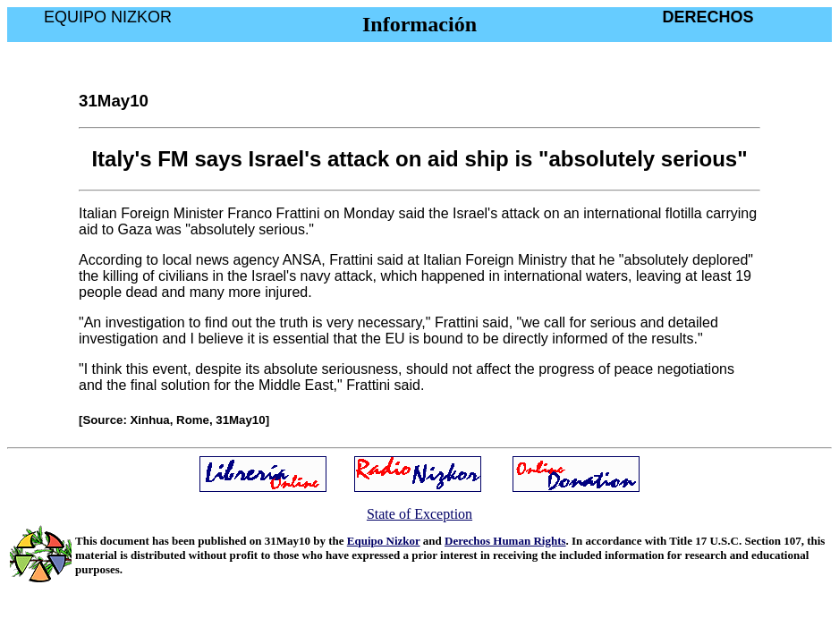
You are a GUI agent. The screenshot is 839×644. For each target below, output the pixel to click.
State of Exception (419, 514)
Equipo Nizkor (384, 541)
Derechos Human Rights (505, 541)
